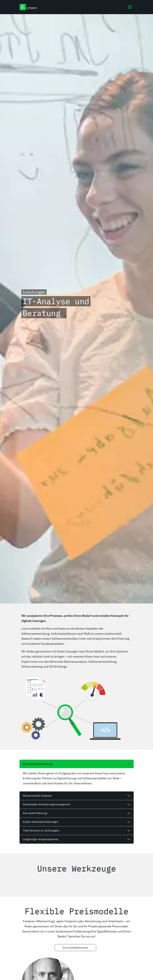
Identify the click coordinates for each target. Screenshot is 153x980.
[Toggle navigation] (130, 7)
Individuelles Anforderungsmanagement (47, 804)
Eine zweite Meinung (35, 813)
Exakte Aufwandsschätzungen (41, 822)
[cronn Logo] (28, 7)
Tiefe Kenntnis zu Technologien (41, 830)
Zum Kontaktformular (75, 948)
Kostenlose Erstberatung (38, 764)
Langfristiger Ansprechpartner (41, 839)
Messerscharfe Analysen (37, 796)
